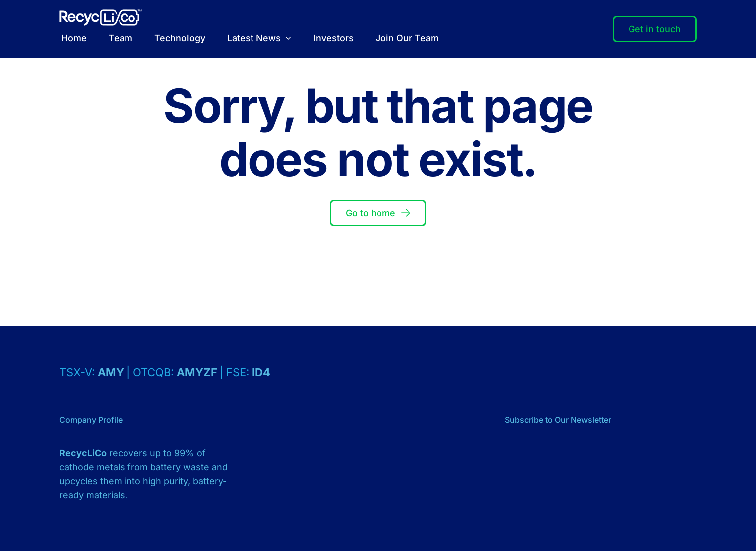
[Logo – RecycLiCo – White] (101, 14)
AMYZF (198, 372)
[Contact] (655, 29)
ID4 (261, 372)
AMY (112, 372)
